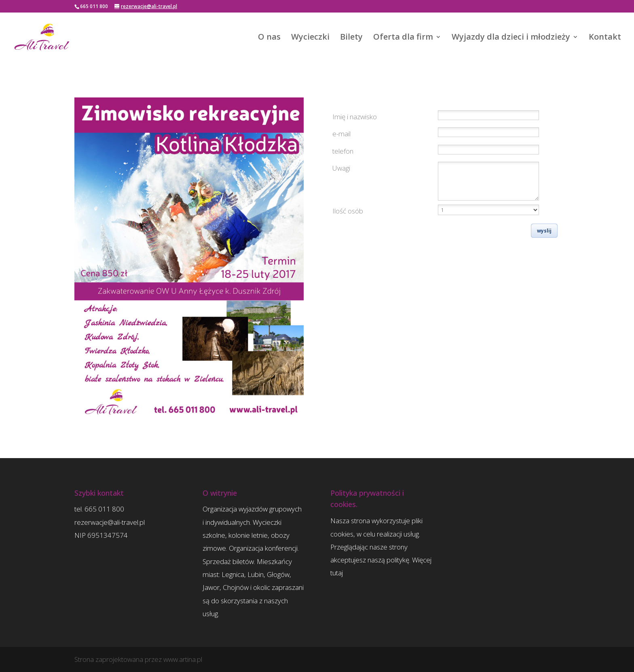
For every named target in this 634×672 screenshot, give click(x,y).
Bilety (351, 38)
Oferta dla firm (403, 38)
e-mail (341, 134)
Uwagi (341, 168)
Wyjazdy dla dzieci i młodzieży (511, 38)
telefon (343, 151)
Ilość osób (348, 211)
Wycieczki (310, 38)
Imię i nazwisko (355, 117)
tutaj (337, 573)
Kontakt (605, 38)
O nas (269, 38)
